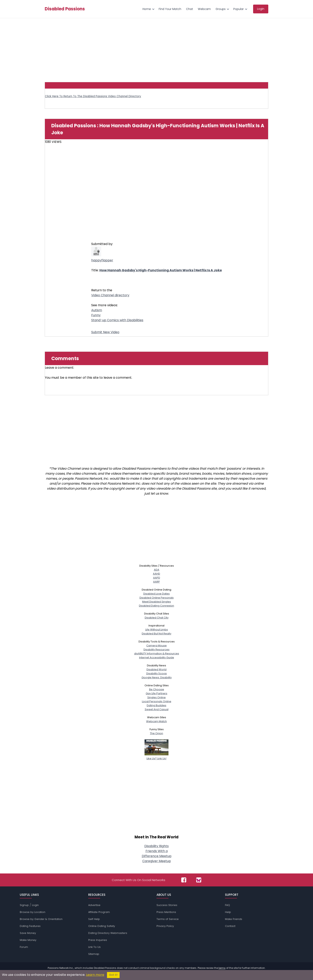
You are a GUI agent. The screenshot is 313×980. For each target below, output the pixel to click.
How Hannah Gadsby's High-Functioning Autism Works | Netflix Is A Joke (161, 270)
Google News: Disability (157, 677)
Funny (96, 315)
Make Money (28, 940)
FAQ (227, 905)
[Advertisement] (156, 48)
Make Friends (234, 919)
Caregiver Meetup (157, 861)
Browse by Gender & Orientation (41, 919)
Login (35, 905)
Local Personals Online (157, 701)
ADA (157, 570)
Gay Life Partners (156, 693)
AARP (156, 582)
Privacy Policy (165, 926)
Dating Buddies (156, 705)
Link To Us (94, 947)
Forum (24, 947)
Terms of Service (168, 919)
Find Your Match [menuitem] (170, 9)
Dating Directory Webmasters (108, 933)
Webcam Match (156, 721)
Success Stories (167, 905)
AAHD (156, 574)
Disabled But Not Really (156, 634)
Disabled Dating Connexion (156, 606)
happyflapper (102, 260)
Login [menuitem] (261, 9)
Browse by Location (33, 912)
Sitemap (94, 954)
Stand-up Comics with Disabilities (117, 320)
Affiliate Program (99, 912)
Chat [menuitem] (190, 9)
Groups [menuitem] (221, 9)
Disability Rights (156, 846)
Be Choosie (157, 689)
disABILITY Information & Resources (157, 653)
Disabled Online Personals (157, 598)
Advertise (94, 905)
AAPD (157, 578)
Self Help (94, 919)
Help (228, 912)
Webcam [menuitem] (204, 9)
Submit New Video (105, 332)
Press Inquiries (98, 940)
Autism (97, 310)
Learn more (95, 975)
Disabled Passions (65, 9)
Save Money (28, 933)
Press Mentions (166, 912)
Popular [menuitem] (239, 9)
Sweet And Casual (157, 709)
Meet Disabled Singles (156, 602)
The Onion (156, 733)
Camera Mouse (156, 646)
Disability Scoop (157, 673)
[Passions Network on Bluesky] (199, 880)
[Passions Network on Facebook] (184, 880)
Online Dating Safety (102, 926)
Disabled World (156, 669)
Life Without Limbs (157, 630)
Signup (24, 905)
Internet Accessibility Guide (157, 657)
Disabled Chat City (157, 618)
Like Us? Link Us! (156, 756)
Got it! (113, 975)
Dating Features (30, 926)
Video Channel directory (110, 295)
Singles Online (156, 697)
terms (222, 968)
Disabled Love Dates (156, 594)
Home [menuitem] (147, 9)
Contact (230, 926)
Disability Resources (156, 650)
